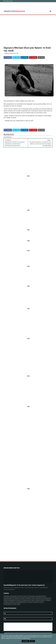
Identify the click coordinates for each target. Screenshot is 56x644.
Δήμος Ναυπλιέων (19, 3)
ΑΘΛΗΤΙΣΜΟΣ (7, 596)
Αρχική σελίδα (9, 3)
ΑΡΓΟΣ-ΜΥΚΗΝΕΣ (31, 596)
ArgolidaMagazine (8, 604)
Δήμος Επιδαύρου (10, 5)
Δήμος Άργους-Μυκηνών (31, 3)
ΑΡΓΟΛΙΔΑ (25, 596)
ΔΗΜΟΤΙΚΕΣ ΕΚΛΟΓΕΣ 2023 (9, 598)
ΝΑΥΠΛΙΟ (43, 600)
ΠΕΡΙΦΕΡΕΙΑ (12, 602)
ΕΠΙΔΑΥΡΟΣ (23, 598)
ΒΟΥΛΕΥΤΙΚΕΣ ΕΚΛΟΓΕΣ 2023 (41, 596)
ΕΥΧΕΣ (33, 598)
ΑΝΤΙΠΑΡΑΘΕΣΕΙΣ (14, 596)
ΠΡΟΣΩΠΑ (41, 602)
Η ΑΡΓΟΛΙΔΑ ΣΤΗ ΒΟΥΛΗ (26, 600)
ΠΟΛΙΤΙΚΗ (30, 602)
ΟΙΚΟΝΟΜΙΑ (48, 600)
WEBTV (19, 604)
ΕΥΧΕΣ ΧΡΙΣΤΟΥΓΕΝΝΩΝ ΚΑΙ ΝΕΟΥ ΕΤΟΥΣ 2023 (12, 600)
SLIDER (15, 604)
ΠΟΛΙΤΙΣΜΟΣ (36, 602)
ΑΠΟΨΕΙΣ (20, 596)
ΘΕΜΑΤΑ (33, 600)
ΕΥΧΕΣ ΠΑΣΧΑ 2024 (47, 598)
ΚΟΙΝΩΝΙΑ (38, 600)
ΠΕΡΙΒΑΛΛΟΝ (6, 602)
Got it (32, 641)
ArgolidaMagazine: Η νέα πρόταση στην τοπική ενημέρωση (24, 585)
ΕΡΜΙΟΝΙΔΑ (28, 598)
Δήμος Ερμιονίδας (43, 3)
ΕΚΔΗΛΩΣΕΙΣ (17, 598)
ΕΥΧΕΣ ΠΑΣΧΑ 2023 (39, 598)
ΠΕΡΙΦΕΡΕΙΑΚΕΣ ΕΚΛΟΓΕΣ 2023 (22, 602)
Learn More (26, 641)
